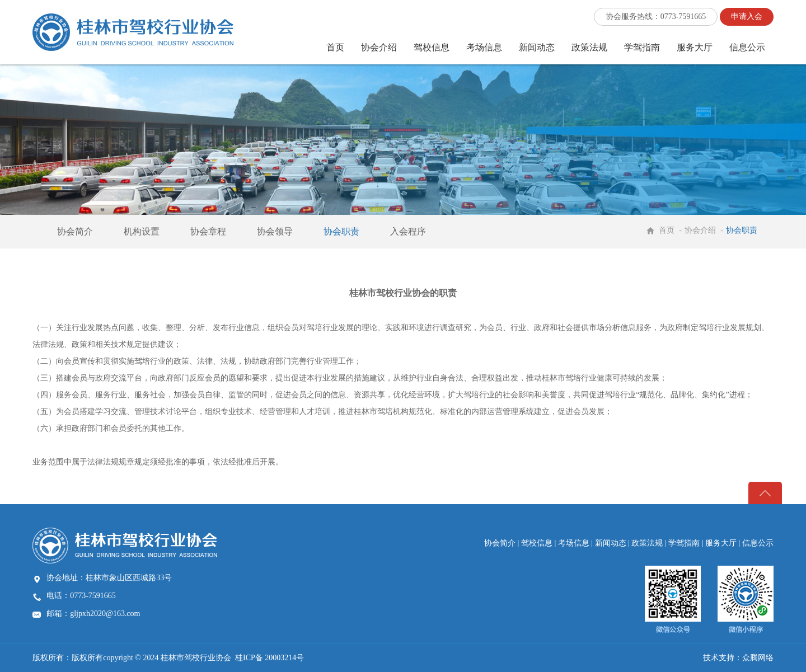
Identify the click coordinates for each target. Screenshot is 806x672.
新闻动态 (537, 47)
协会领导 (275, 231)
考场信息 (484, 47)
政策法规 (589, 47)
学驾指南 (642, 47)
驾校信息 (432, 47)
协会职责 (341, 231)
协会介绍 (379, 47)
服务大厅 (695, 47)
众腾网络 (758, 658)
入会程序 (408, 231)
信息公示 (747, 47)
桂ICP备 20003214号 (270, 658)
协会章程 (208, 231)
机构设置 (142, 231)
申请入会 (747, 17)
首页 (335, 47)
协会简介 (75, 231)
